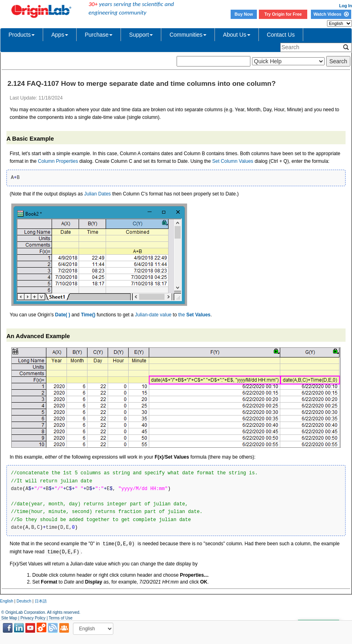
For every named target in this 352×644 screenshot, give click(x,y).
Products (22, 35)
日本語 (41, 601)
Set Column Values (233, 161)
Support (141, 35)
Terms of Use (61, 618)
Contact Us (281, 35)
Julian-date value (153, 315)
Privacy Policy (33, 618)
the (194, 315)
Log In (346, 6)
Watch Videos (331, 14)
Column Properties (58, 161)
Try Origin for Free (283, 14)
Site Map (9, 618)
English (7, 601)
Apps (60, 35)
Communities (188, 35)
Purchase (99, 35)
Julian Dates (98, 194)
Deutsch (24, 601)
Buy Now (244, 14)
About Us (237, 35)
